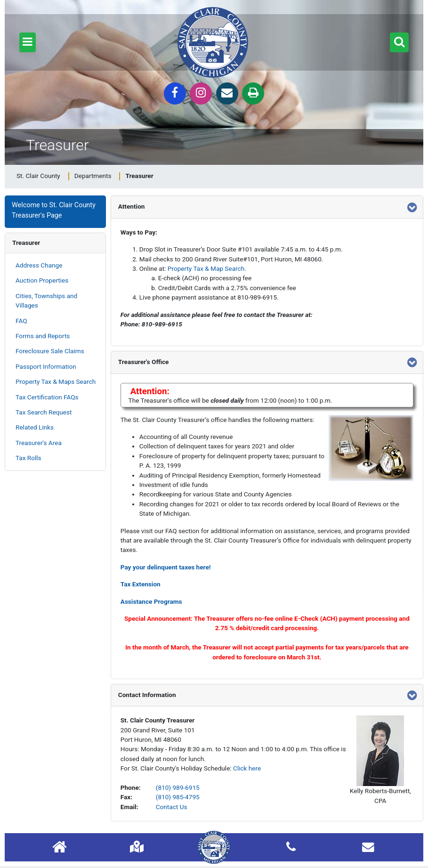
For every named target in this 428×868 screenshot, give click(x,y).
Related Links (35, 427)
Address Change (39, 265)
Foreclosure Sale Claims (50, 351)
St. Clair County (38, 176)
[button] (28, 42)
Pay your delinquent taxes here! (166, 567)
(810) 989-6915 (178, 787)
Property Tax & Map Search (206, 268)
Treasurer (26, 243)
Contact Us (172, 807)
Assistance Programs (151, 601)
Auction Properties (42, 280)
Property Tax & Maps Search (56, 381)
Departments (93, 176)
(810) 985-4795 (178, 797)
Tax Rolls (28, 458)
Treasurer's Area (39, 443)
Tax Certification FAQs (47, 397)
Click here (247, 768)
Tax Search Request (44, 412)
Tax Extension (141, 584)
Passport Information (46, 366)
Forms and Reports (43, 336)
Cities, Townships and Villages (46, 300)
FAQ (21, 321)
